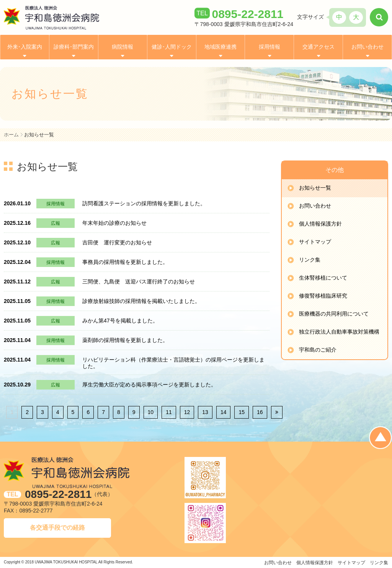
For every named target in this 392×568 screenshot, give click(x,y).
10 (151, 412)
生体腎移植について (323, 278)
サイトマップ (315, 242)
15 (242, 412)
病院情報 (122, 47)
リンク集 (310, 260)
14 (224, 412)
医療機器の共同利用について (334, 314)
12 (187, 412)
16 (260, 412)
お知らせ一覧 (315, 188)
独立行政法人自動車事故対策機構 (339, 332)
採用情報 (269, 47)
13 (205, 412)
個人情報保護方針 (320, 224)
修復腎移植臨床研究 (323, 296)
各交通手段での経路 (57, 528)
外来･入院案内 (25, 47)
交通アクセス (318, 47)
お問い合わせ (367, 47)
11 (169, 412)
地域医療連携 (220, 47)
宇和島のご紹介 (318, 350)
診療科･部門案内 (74, 47)
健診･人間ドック (172, 47)
